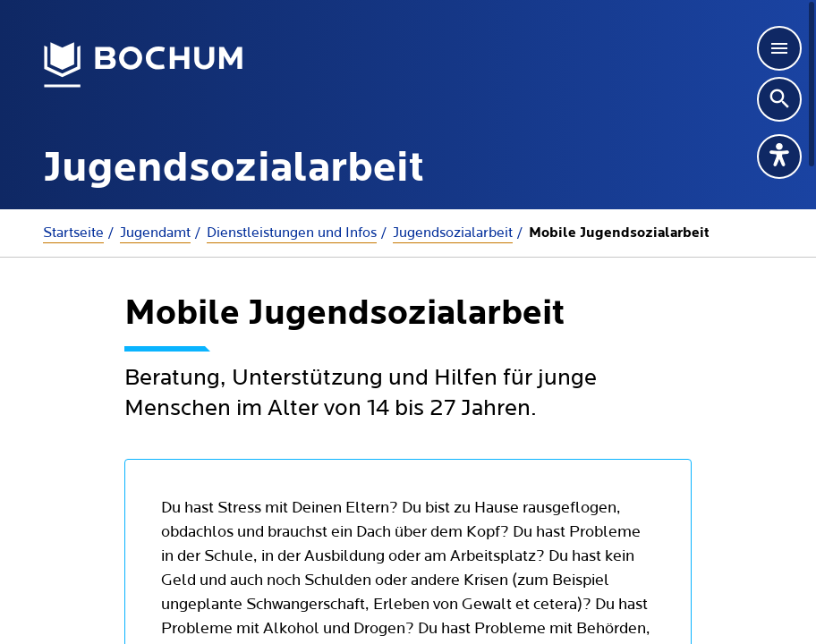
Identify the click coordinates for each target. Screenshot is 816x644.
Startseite (73, 233)
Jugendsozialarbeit (453, 233)
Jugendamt (155, 233)
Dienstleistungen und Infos (292, 233)
